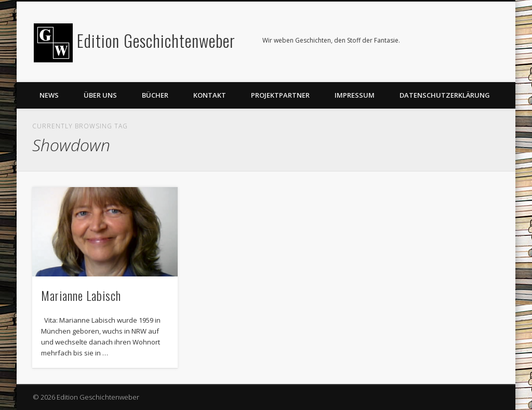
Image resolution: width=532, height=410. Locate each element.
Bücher (155, 95)
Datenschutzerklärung (445, 95)
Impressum (355, 95)
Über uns (100, 95)
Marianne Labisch (81, 295)
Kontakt (210, 95)
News (49, 95)
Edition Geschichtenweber (156, 40)
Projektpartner (280, 95)
